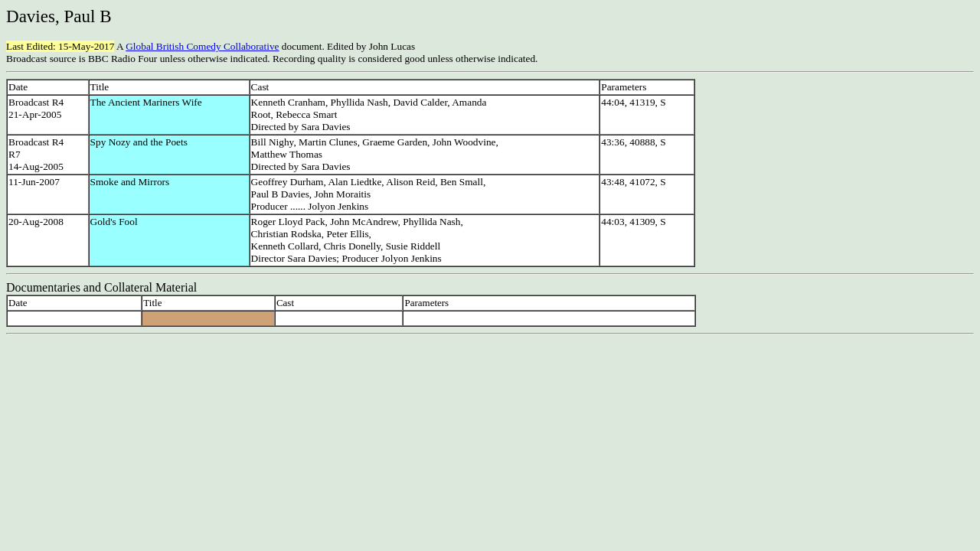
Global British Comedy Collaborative (202, 46)
